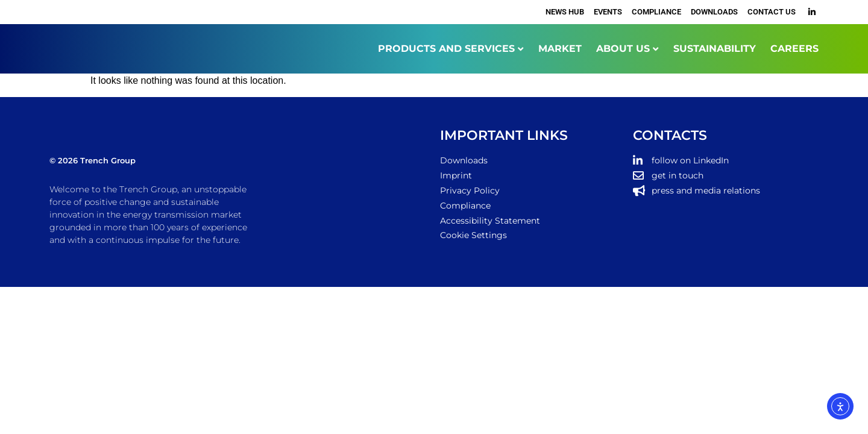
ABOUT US (623, 49)
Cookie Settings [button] (473, 235)
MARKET (560, 49)
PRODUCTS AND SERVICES (446, 49)
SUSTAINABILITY (715, 49)
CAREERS (794, 49)
